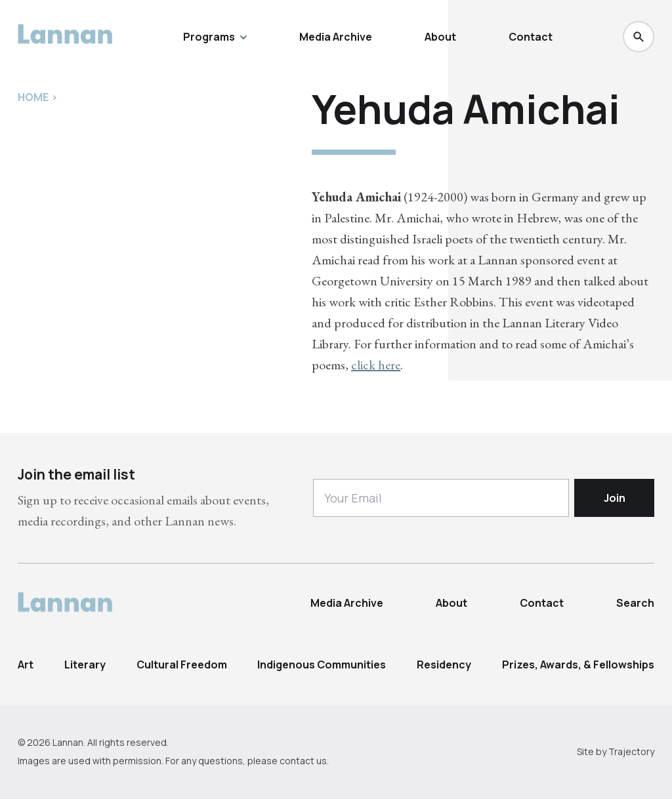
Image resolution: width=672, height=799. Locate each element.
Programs (215, 37)
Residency (444, 665)
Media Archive (336, 37)
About (440, 37)
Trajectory (631, 751)
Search (635, 603)
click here (376, 365)
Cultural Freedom (182, 665)
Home (33, 97)
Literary (85, 665)
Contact (531, 37)
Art (26, 665)
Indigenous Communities (322, 665)
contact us (303, 761)
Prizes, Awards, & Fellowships (578, 665)
